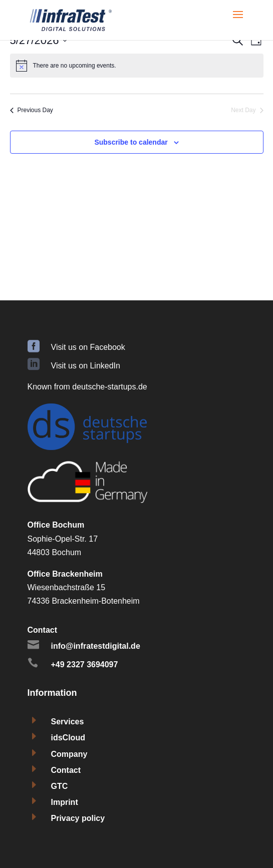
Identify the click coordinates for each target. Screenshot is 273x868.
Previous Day (32, 110)
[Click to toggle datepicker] (39, 40)
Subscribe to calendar (131, 142)
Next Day (247, 110)
